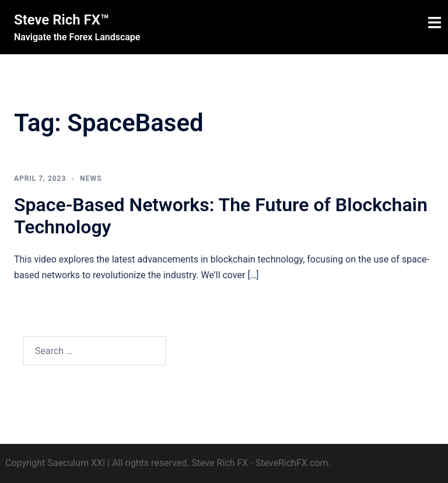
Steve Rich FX (220, 463)
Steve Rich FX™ (62, 20)
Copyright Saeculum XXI (55, 463)
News (91, 178)
